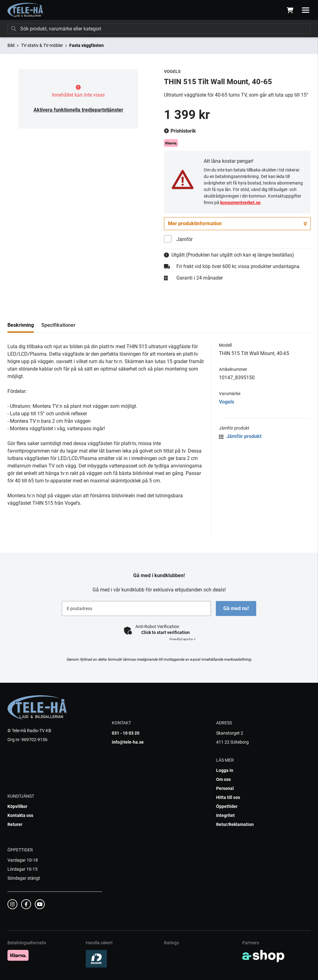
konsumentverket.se (240, 203)
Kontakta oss (20, 815)
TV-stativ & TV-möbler (42, 45)
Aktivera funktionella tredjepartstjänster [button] (78, 110)
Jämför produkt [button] (240, 436)
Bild (11, 45)
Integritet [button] (225, 815)
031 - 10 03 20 (126, 733)
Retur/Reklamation (235, 824)
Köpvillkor (17, 806)
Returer (15, 824)
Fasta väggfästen (86, 45)
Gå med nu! (236, 608)
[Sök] (159, 29)
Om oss (223, 779)
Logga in (225, 770)
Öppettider (227, 806)
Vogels (227, 402)
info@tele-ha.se (128, 742)
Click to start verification (166, 632)
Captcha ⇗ (183, 639)
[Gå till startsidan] (26, 10)
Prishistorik (180, 131)
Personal (225, 788)
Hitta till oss (228, 797)
